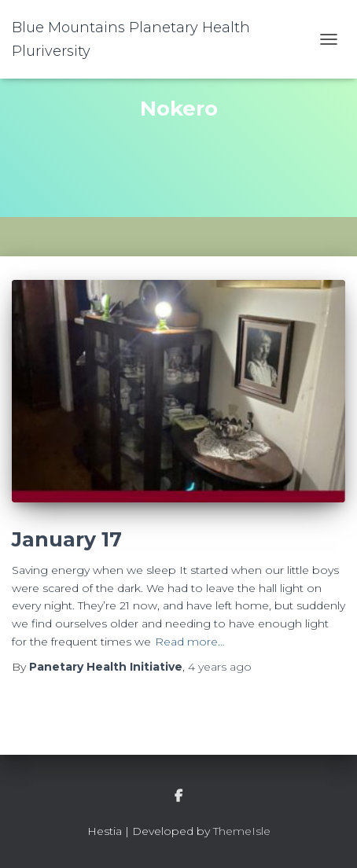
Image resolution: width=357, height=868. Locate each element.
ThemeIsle (242, 831)
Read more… (190, 642)
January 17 (67, 539)
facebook (178, 796)
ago (220, 667)
